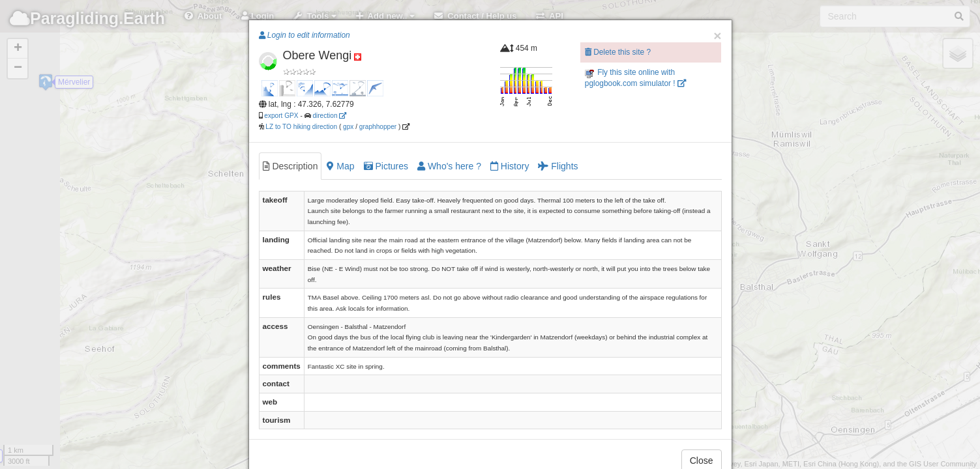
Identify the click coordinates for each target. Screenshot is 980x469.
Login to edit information (304, 35)
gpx (348, 127)
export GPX (281, 116)
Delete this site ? (618, 52)
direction (329, 116)
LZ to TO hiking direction (301, 127)
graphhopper (378, 127)
